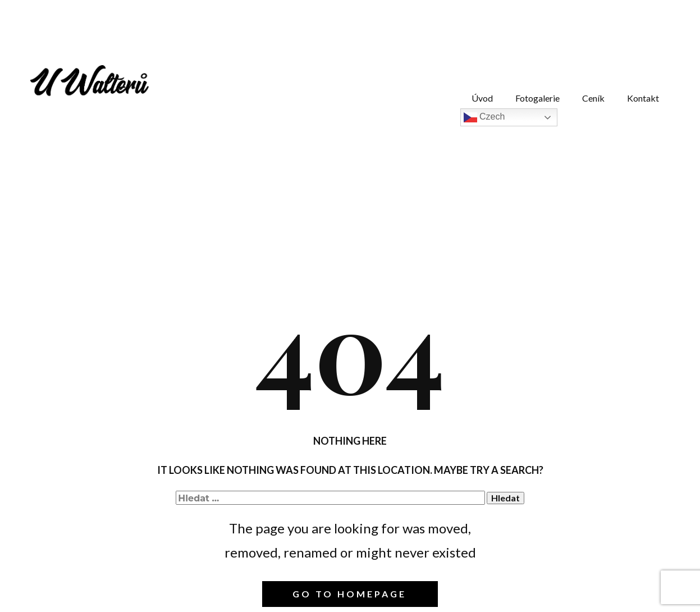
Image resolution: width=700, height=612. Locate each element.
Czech (484, 117)
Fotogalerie (537, 98)
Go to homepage (349, 594)
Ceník (593, 98)
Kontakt (643, 98)
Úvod (482, 98)
